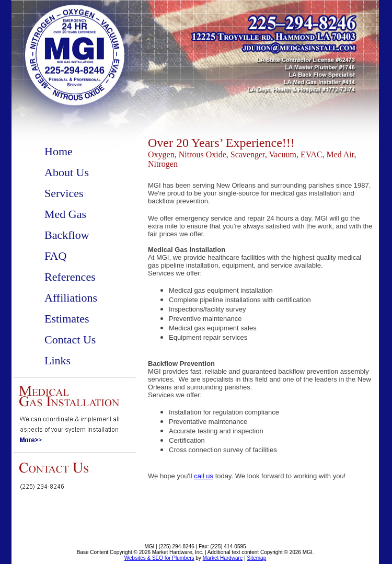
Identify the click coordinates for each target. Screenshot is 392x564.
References (70, 277)
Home (59, 151)
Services (64, 193)
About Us (67, 172)
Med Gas (65, 214)
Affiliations (71, 298)
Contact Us (70, 339)
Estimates (67, 319)
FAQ (55, 256)
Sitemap (257, 558)
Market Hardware (223, 558)
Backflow (67, 235)
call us (204, 476)
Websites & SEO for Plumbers (159, 558)
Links (57, 360)
